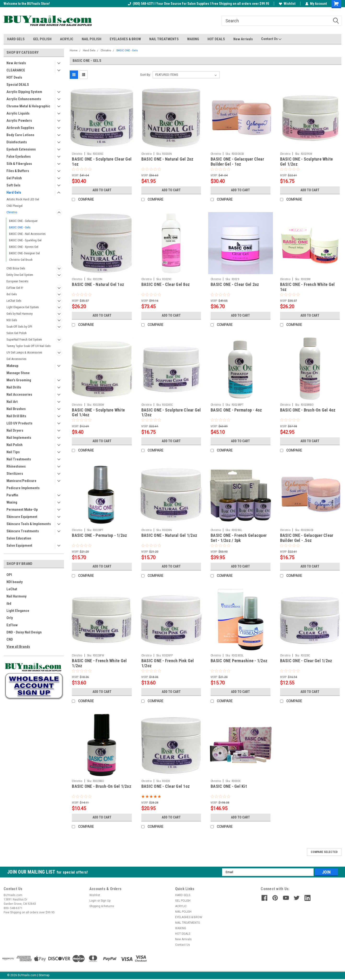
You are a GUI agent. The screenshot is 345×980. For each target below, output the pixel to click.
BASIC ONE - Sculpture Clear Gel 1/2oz (171, 412)
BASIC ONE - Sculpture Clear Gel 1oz (102, 162)
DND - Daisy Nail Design (24, 632)
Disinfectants (17, 142)
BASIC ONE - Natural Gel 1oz (98, 284)
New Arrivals (243, 39)
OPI (9, 575)
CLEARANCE (16, 70)
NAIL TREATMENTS (164, 39)
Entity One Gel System (20, 275)
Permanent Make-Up (22, 510)
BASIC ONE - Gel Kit (229, 786)
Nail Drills (14, 387)
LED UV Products (19, 423)
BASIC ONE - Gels (20, 227)
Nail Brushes (16, 409)
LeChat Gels (14, 301)
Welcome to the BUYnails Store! (27, 4)
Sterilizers (15, 474)
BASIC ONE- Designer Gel (24, 253)
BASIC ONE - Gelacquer (23, 221)
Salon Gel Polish (17, 333)
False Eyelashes (19, 157)
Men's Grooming (19, 380)
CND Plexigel (14, 206)
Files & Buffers (18, 171)
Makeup (12, 366)
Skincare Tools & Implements (29, 524)
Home (74, 50)
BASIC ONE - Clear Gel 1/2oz (306, 661)
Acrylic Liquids (18, 113)
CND (10, 639)
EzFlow (12, 625)
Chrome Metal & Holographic (28, 106)
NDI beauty (15, 582)
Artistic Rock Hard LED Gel (23, 199)
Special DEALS (18, 85)
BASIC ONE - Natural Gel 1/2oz (169, 535)
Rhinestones (16, 466)
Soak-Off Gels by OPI (19, 327)
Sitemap (44, 975)
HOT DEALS (216, 39)
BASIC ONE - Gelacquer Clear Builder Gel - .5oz (307, 538)
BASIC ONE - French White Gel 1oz (308, 287)
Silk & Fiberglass (19, 164)
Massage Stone (18, 373)
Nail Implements (19, 438)
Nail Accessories (19, 394)
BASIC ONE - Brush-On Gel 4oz (308, 410)
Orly (10, 618)
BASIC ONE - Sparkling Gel (25, 240)
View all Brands (18, 647)
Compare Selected (324, 852)
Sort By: (145, 75)
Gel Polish (14, 178)
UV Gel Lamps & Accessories (24, 352)
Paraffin (12, 495)
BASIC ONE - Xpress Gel (24, 247)
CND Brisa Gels (16, 268)
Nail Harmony (17, 596)
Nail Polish (14, 445)
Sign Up (106, 901)
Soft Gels (13, 185)
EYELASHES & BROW (125, 39)
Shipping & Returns (102, 906)
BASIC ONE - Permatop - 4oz (236, 410)
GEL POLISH (42, 39)
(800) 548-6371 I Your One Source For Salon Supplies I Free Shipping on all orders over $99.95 (198, 4)
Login (93, 901)
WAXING (193, 39)
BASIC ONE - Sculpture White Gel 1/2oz (307, 162)
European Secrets (17, 281)
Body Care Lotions (20, 135)
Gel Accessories (16, 359)
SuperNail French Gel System (24, 339)
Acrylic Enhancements (24, 99)
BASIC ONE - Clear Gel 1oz (166, 786)
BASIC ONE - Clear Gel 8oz (166, 284)
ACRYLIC (67, 39)
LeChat (12, 589)
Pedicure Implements (23, 488)
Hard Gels (14, 192)
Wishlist (287, 4)
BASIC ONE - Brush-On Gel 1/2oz (102, 786)
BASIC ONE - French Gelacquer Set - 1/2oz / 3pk (239, 538)
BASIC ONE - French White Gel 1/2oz (99, 663)
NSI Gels (12, 320)
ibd (9, 603)
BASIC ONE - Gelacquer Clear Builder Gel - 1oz (237, 162)
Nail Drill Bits (16, 416)
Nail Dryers (15, 430)
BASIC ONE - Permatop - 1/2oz (99, 535)
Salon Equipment (19, 545)
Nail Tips (13, 452)
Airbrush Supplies (20, 128)
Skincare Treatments (23, 531)
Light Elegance (18, 611)
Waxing (12, 502)
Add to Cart (102, 190)
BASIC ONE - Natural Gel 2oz (167, 159)
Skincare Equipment (22, 517)
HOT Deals (14, 77)
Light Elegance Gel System (23, 307)
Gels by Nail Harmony (20, 314)
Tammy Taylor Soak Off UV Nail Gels (29, 346)
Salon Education (19, 538)
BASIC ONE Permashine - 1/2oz (239, 661)
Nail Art (12, 402)
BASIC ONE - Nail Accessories (27, 234)
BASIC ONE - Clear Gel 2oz (235, 284)
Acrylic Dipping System (24, 92)
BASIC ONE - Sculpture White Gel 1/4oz (98, 412)
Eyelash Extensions (21, 149)
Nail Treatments (19, 459)
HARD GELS (16, 39)
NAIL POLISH (92, 39)
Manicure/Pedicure (21, 481)
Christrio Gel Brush (21, 260)
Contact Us (271, 39)
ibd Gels (12, 294)
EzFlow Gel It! (15, 288)
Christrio (12, 212)
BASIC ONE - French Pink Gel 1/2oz (168, 663)
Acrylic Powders (19, 121)
